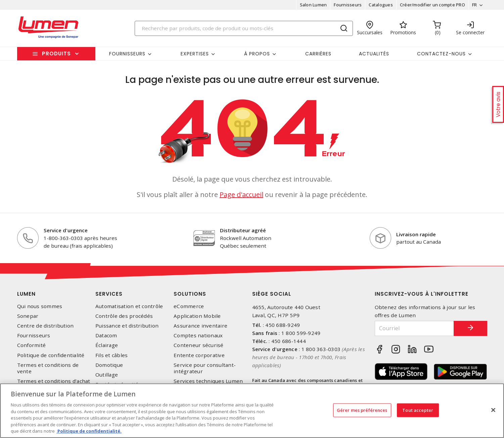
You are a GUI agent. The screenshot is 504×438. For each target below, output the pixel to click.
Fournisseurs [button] (127, 54)
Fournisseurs (348, 5)
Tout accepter (418, 410)
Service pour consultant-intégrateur (205, 368)
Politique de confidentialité (51, 355)
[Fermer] (493, 410)
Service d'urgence (66, 230)
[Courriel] (414, 328)
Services (109, 294)
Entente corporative (199, 355)
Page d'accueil (241, 194)
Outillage (107, 375)
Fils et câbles (112, 355)
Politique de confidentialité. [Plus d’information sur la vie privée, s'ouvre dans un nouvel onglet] (89, 431)
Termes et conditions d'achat (54, 381)
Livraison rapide (416, 234)
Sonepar (28, 316)
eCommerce (189, 306)
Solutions (190, 294)
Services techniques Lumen (208, 381)
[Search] (244, 28)
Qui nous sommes (40, 306)
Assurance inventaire (200, 326)
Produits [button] (56, 54)
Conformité (32, 345)
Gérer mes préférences (362, 410)
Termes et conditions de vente (48, 368)
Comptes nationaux (198, 335)
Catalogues (381, 5)
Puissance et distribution (127, 326)
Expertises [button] (195, 54)
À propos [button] (257, 54)
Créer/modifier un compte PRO (432, 5)
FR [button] (475, 5)
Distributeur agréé (243, 230)
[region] (252, 411)
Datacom (106, 335)
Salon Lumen (313, 5)
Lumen (26, 294)
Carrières (318, 54)
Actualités (374, 54)
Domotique (109, 365)
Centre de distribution (45, 326)
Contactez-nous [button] (441, 54)
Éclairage (107, 345)
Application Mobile (197, 316)
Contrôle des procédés (124, 316)
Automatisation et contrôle (129, 306)
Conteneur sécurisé (199, 345)
